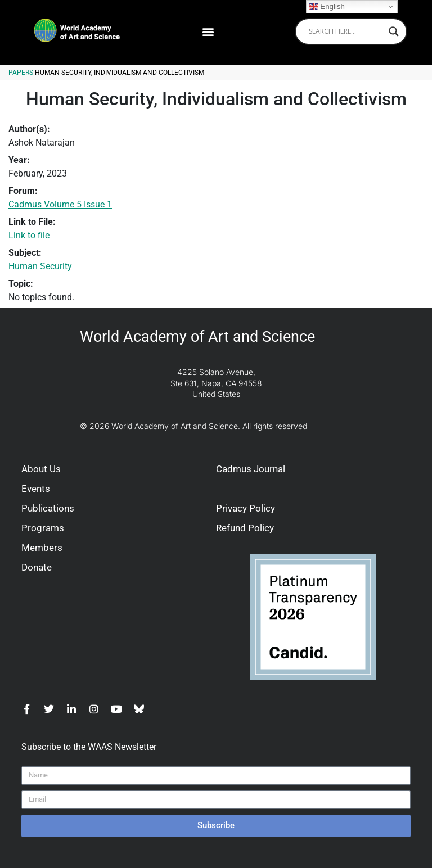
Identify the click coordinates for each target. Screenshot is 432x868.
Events (36, 489)
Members (42, 548)
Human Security (40, 266)
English (327, 7)
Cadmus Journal (251, 469)
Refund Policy (245, 528)
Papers (21, 73)
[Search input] (346, 31)
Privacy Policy (246, 508)
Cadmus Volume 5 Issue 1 (60, 204)
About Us (41, 469)
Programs (43, 528)
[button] (208, 31)
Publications (48, 508)
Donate (37, 567)
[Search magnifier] (394, 31)
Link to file (29, 235)
